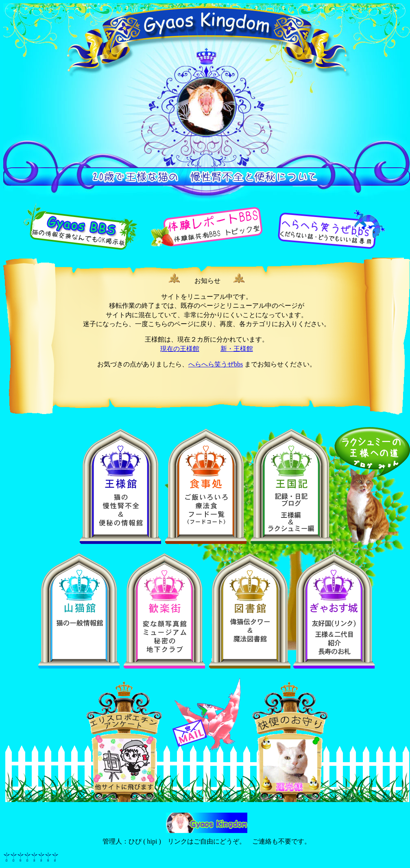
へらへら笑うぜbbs (216, 364)
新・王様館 (237, 349)
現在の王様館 (180, 349)
